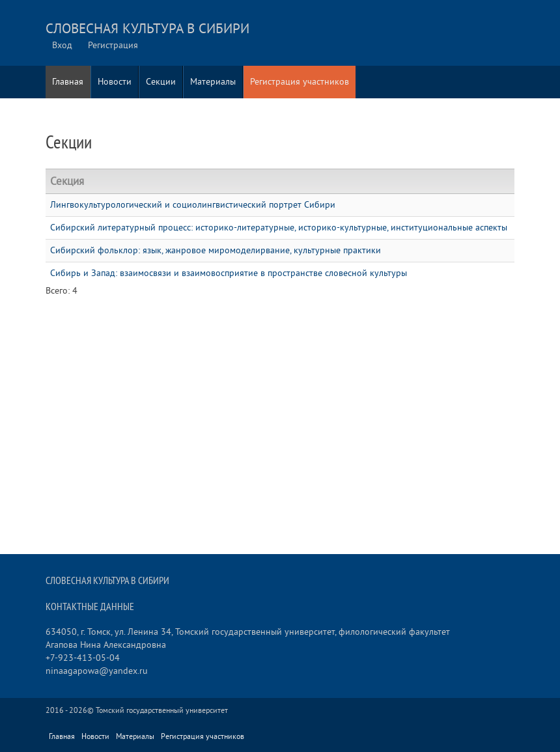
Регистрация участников (300, 82)
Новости (115, 82)
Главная (68, 82)
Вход (62, 45)
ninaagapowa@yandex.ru (97, 671)
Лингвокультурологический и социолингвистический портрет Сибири (193, 205)
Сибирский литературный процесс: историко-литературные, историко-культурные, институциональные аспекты (279, 228)
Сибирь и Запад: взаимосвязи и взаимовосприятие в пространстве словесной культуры (229, 273)
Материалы (213, 82)
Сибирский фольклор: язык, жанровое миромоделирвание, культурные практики (216, 250)
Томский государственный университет (162, 711)
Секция (67, 181)
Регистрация (113, 45)
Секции (161, 82)
